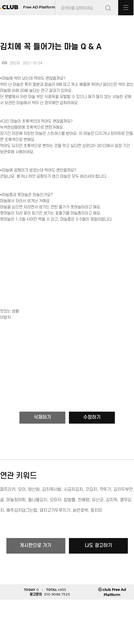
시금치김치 (73, 490)
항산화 (34, 490)
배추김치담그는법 (22, 510)
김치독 (112, 500)
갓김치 (91, 490)
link (5, 63)
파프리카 (8, 490)
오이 (22, 490)
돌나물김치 (38, 500)
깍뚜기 (105, 490)
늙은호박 (80, 510)
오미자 (56, 500)
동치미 (96, 510)
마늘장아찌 (16, 500)
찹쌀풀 (70, 500)
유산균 (98, 500)
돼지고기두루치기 (55, 510)
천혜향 (84, 500)
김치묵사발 (52, 490)
